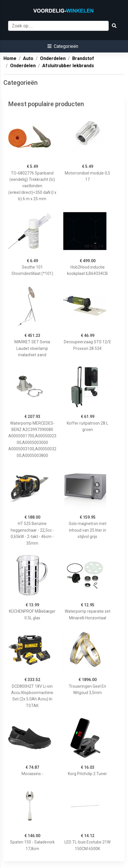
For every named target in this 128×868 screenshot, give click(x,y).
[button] (63, 46)
